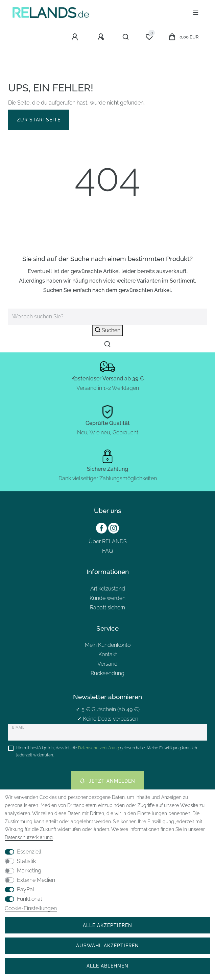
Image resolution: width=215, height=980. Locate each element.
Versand (107, 664)
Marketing (29, 871)
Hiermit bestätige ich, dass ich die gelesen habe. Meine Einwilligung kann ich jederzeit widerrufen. (107, 752)
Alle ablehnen (107, 966)
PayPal (26, 889)
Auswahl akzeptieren (107, 945)
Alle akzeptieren (107, 925)
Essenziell (29, 852)
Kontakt (108, 654)
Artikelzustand (108, 589)
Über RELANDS (108, 541)
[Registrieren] (102, 37)
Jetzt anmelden (108, 781)
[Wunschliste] (149, 37)
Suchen (108, 330)
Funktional (29, 899)
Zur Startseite (39, 120)
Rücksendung (107, 673)
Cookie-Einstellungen (31, 908)
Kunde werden (107, 598)
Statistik (26, 861)
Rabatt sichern (107, 608)
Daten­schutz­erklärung (29, 837)
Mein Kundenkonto (108, 645)
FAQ (107, 551)
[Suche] (126, 37)
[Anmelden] (76, 37)
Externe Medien (36, 880)
